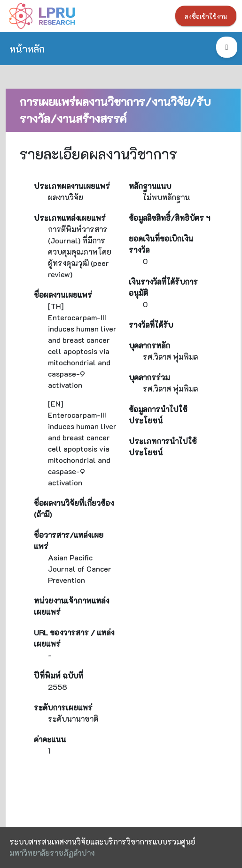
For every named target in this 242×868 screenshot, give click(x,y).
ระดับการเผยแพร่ (63, 707)
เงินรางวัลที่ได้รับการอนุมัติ (163, 287)
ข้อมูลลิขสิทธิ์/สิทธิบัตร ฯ (169, 218)
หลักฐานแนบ (150, 186)
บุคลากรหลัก (149, 345)
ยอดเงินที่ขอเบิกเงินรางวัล (161, 244)
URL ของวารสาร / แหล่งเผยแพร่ (74, 638)
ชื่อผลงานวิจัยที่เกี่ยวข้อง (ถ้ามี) (74, 509)
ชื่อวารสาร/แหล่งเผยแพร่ (69, 540)
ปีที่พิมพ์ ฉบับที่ (59, 676)
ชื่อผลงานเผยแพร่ (63, 295)
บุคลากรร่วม (149, 377)
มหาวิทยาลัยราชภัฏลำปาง (52, 853)
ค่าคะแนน (50, 739)
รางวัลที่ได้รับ (151, 325)
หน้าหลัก (27, 49)
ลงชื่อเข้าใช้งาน (206, 16)
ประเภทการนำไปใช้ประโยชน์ (163, 447)
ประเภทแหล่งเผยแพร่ (70, 218)
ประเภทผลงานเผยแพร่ (72, 186)
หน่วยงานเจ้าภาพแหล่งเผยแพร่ (71, 606)
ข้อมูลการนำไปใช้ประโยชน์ (158, 415)
